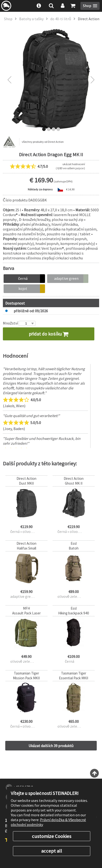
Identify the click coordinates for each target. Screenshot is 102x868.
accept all (52, 851)
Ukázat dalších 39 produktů (51, 746)
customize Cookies (52, 836)
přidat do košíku (49, 334)
